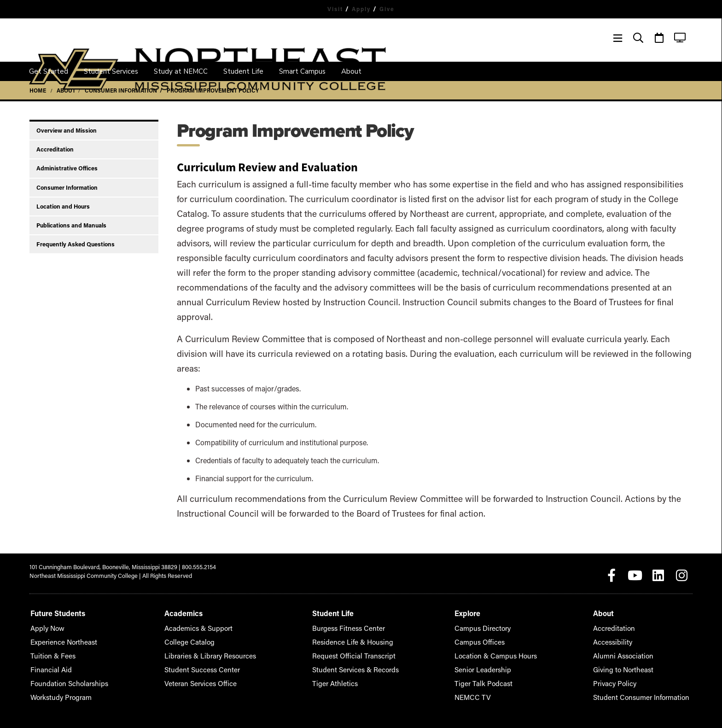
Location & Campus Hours (501, 652)
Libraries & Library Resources (207, 652)
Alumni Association (634, 652)
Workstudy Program (56, 693)
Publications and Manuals (71, 225)
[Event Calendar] (659, 38)
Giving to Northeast (634, 666)
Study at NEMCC (181, 71)
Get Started (49, 71)
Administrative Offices (67, 168)
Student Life (243, 71)
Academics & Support (197, 624)
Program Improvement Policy (213, 90)
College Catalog (189, 638)
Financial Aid (47, 666)
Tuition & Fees (49, 652)
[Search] (638, 38)
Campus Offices (487, 638)
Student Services (111, 71)
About (351, 71)
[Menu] (618, 38)
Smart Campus (302, 71)
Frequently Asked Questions (76, 244)
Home (38, 90)
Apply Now (45, 624)
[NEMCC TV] (680, 38)
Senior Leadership (490, 666)
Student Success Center (200, 666)
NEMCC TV (482, 693)
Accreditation (55, 149)
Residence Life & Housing (353, 638)
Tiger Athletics (338, 679)
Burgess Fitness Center (350, 624)
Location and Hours (63, 206)
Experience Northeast (59, 638)
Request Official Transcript (354, 652)
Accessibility (625, 638)
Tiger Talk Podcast (490, 679)
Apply (362, 9)
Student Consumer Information (649, 693)
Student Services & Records (356, 666)
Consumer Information (121, 90)
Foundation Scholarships (62, 679)
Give (390, 9)
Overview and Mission (67, 130)
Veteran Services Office (199, 679)
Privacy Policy (627, 679)
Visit (332, 9)
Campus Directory (490, 624)
